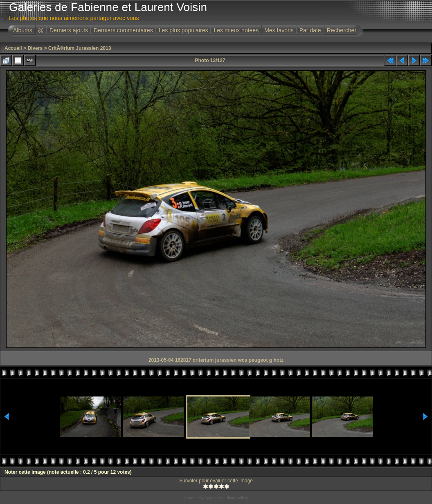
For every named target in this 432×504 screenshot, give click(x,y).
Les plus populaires (183, 30)
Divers (35, 48)
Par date (310, 30)
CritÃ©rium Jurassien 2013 (80, 48)
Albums (23, 30)
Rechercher (342, 30)
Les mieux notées (236, 30)
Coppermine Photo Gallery (226, 498)
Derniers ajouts (69, 30)
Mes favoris (279, 30)
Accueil (13, 48)
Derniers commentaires (123, 30)
